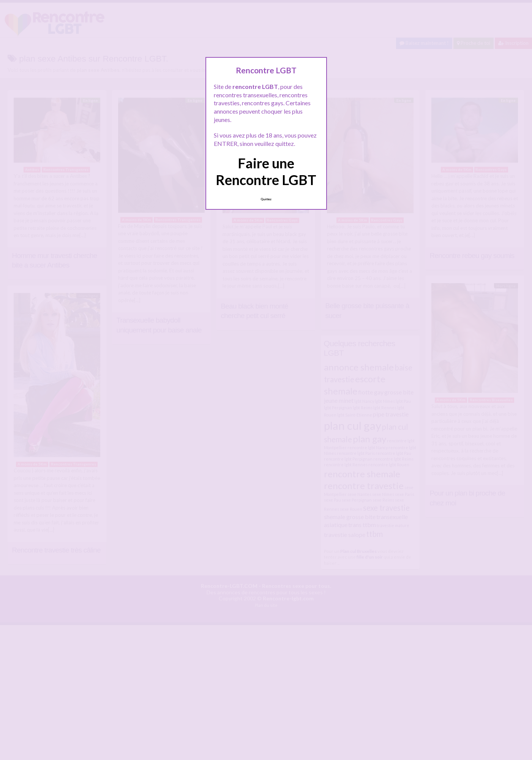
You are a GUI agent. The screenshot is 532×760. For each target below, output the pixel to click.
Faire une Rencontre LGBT (266, 171)
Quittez (266, 199)
